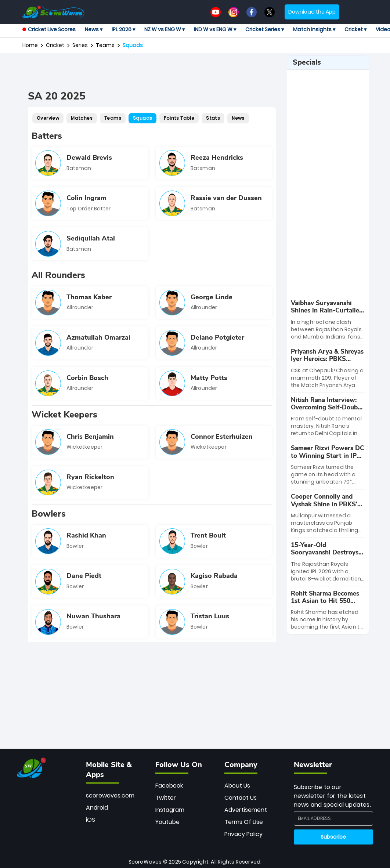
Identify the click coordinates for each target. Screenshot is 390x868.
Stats (213, 118)
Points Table (179, 118)
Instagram (170, 810)
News (238, 118)
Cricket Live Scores (49, 29)
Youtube (167, 822)
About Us (237, 786)
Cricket (55, 45)
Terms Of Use (244, 822)
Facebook (169, 786)
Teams (105, 45)
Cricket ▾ (355, 29)
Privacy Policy (243, 834)
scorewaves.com (110, 795)
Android (97, 808)
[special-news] (328, 320)
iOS (91, 820)
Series (80, 45)
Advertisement (246, 810)
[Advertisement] (162, 72)
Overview (48, 118)
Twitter (166, 798)
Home (30, 45)
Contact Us (241, 798)
